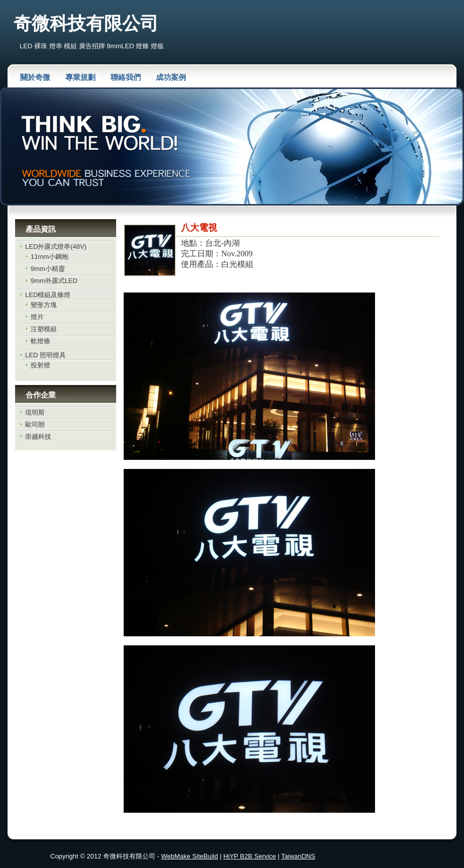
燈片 (37, 317)
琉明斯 (35, 412)
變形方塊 (44, 305)
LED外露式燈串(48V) (56, 247)
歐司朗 (35, 424)
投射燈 (40, 365)
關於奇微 (35, 77)
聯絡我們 (126, 77)
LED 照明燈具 (45, 355)
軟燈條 (40, 341)
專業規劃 (80, 77)
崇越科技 (38, 437)
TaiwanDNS (298, 856)
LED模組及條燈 (48, 295)
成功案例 (171, 77)
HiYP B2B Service (250, 856)
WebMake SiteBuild (190, 856)
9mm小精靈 (48, 269)
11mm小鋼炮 (50, 257)
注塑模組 (44, 329)
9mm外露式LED (54, 281)
